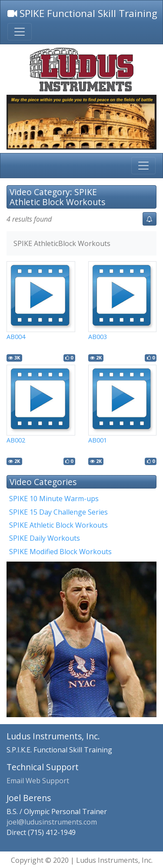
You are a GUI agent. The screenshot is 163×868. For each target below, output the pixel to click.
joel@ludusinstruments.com (52, 822)
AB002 (16, 440)
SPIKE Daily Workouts (45, 538)
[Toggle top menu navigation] (20, 32)
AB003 (98, 337)
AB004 (16, 337)
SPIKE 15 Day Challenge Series (58, 512)
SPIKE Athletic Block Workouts (58, 525)
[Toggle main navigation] (143, 166)
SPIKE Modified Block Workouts (60, 552)
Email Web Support (38, 781)
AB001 (98, 440)
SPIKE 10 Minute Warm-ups (54, 499)
